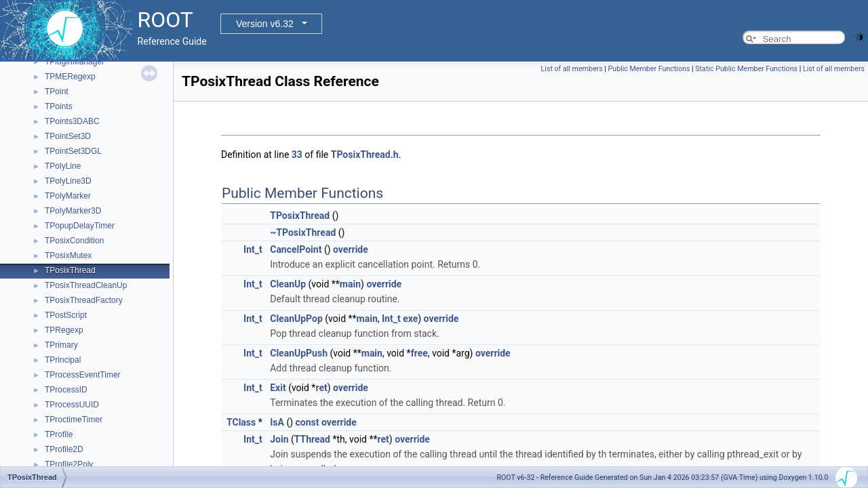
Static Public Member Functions (746, 69)
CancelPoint (296, 249)
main (350, 284)
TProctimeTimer (74, 420)
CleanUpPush (299, 353)
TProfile (59, 434)
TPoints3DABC (72, 121)
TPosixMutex (68, 256)
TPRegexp (64, 330)
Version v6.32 (265, 24)
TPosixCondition (74, 241)
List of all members (572, 69)
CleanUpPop (296, 319)
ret (321, 388)
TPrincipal (63, 360)
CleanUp (288, 284)
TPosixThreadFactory (84, 300)
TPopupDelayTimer (80, 226)
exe (410, 319)
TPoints (59, 106)
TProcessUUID (72, 405)
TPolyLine (63, 166)
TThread (312, 439)
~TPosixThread (303, 232)
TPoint (57, 91)
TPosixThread (70, 270)
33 (297, 155)
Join (279, 439)
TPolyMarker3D (73, 211)
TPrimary (61, 345)
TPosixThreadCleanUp (86, 285)
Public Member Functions (649, 69)
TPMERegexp (70, 77)
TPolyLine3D (68, 181)
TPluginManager (75, 62)
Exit (278, 388)
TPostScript (66, 315)
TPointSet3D (68, 136)
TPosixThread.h (365, 155)
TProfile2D (64, 449)
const (308, 422)
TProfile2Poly (69, 464)
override (351, 249)
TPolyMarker (68, 196)
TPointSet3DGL (73, 151)
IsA (277, 422)
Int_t (253, 249)
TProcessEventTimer (83, 375)
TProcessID (66, 390)
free (419, 353)
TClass (241, 422)
